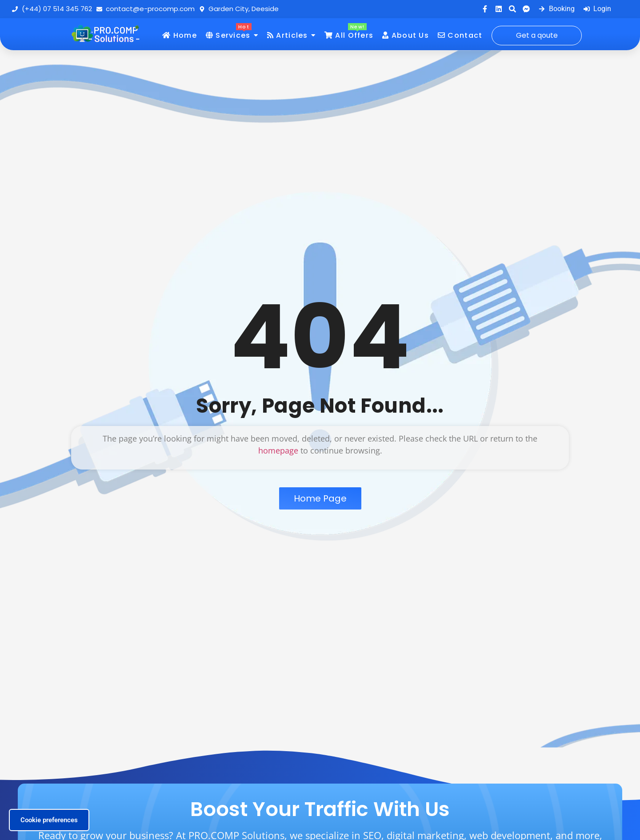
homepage (278, 450)
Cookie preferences (49, 820)
